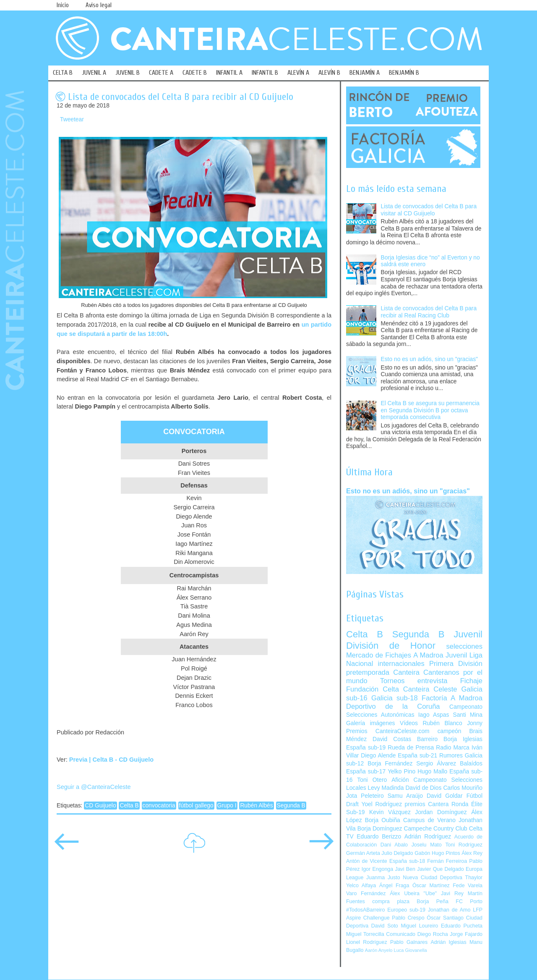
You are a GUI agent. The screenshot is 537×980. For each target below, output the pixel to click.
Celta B (129, 806)
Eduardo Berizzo (379, 837)
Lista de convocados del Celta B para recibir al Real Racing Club (429, 312)
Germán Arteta (363, 853)
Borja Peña (432, 901)
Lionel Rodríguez (367, 942)
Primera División (456, 664)
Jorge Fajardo (466, 934)
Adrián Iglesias (449, 942)
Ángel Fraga (394, 886)
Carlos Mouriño (463, 788)
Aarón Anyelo (379, 950)
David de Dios (423, 788)
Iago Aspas (434, 715)
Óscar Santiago (445, 918)
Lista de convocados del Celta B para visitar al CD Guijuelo (429, 210)
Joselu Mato (427, 845)
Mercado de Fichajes (379, 655)
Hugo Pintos (446, 853)
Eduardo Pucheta (462, 926)
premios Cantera (427, 804)
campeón (450, 731)
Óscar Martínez (431, 886)
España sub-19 (366, 748)
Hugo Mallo (432, 772)
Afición (400, 780)
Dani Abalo (394, 845)
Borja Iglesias (463, 739)
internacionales (401, 664)
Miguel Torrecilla (365, 934)
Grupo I (227, 806)
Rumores (451, 756)
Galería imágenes (371, 723)
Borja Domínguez (380, 829)
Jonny (475, 723)
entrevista (433, 681)
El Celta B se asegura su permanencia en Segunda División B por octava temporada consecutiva (430, 410)
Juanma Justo (383, 878)
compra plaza (391, 901)
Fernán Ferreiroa (447, 861)
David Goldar (445, 796)
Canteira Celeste (430, 689)
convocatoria (159, 806)
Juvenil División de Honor (414, 640)
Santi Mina (468, 715)
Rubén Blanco (442, 723)
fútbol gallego (196, 806)
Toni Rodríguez (464, 845)
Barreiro (427, 739)
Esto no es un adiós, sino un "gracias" (429, 359)
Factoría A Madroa (452, 698)
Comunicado (401, 934)
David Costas (392, 739)
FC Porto (469, 901)
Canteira (406, 672)
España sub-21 (417, 756)
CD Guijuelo (100, 806)
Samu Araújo (405, 796)
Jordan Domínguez (441, 812)
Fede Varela (468, 886)
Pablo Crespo (408, 918)
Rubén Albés (256, 806)
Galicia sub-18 (395, 698)
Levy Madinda (386, 788)
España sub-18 (407, 861)
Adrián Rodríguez (428, 837)
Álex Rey (472, 853)
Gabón (422, 853)
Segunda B (291, 806)
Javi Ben (405, 869)
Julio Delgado (397, 853)
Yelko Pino (401, 772)
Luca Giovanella (411, 950)
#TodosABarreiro (365, 910)
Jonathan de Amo (449, 910)
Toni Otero (372, 780)
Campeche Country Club (435, 829)
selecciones (464, 646)
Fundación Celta (373, 689)
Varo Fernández (366, 894)
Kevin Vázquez (390, 812)
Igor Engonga (377, 869)
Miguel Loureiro (419, 926)
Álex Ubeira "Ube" (413, 894)
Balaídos (471, 764)
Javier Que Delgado (440, 869)
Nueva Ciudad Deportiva (433, 878)
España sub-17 (366, 772)
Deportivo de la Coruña (393, 706)
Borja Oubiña (383, 820)
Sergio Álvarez (436, 764)
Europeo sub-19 (406, 910)
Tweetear (72, 119)
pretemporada (368, 672)
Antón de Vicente (367, 861)
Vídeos (409, 723)
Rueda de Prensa (411, 748)
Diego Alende (378, 756)
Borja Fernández (390, 764)
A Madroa (428, 655)
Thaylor (474, 878)
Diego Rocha (433, 934)
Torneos (392, 681)
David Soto (385, 926)
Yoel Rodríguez (382, 804)
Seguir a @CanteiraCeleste (94, 787)
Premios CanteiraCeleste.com (388, 731)
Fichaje (471, 681)
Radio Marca (453, 748)
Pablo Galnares (409, 942)
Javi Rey (452, 894)
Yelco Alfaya (361, 886)
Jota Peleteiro (365, 796)
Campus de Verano (429, 820)
